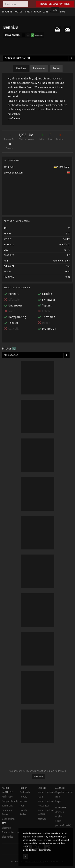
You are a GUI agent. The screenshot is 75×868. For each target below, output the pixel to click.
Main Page (7, 797)
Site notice (8, 837)
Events (23, 810)
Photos (23, 797)
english (59, 816)
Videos (23, 801)
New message (38, 776)
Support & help (10, 801)
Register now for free (55, 4)
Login (55, 10)
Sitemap (6, 828)
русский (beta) (63, 825)
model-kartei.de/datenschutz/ (37, 850)
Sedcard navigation (18, 58)
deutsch (60, 812)
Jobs (22, 806)
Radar (23, 814)
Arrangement (12, 355)
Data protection (10, 832)
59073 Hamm (62, 167)
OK (26, 857)
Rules (5, 814)
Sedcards (25, 792)
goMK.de (42, 819)
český (58, 821)
